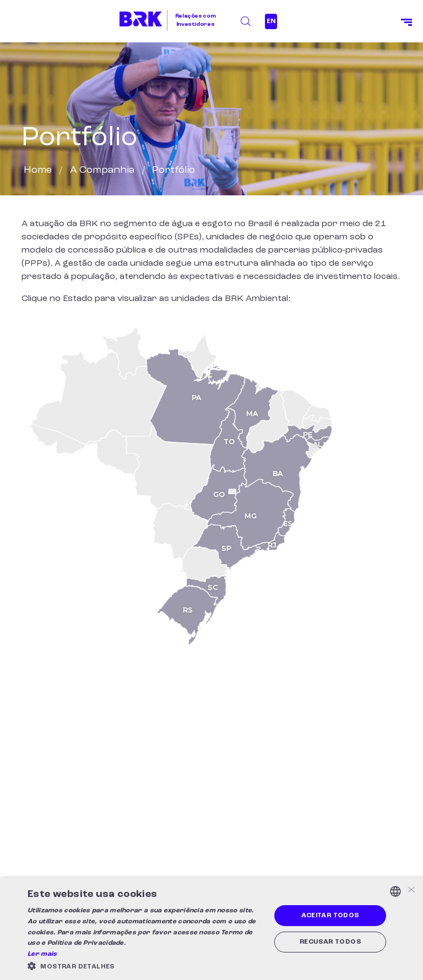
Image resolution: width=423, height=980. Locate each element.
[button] (145, 966)
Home (38, 170)
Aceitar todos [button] (330, 916)
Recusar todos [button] (330, 942)
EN (271, 21)
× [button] (411, 891)
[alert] (211, 929)
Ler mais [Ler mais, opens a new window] (42, 954)
